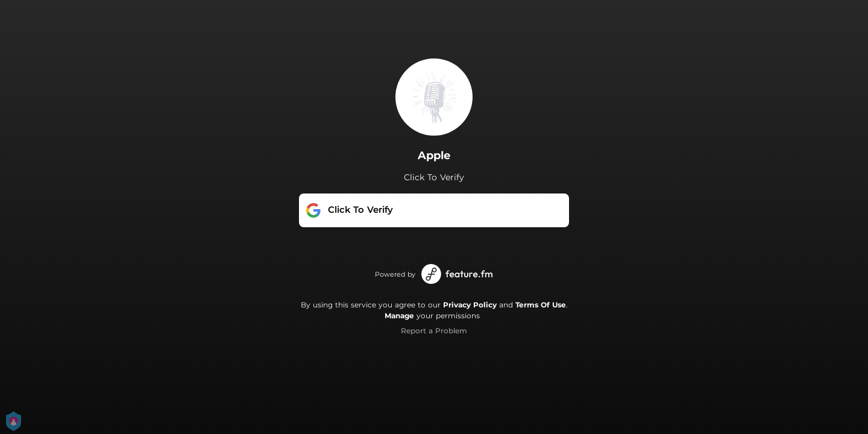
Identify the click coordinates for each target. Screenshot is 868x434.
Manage (399, 316)
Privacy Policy (470, 305)
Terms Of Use (541, 305)
